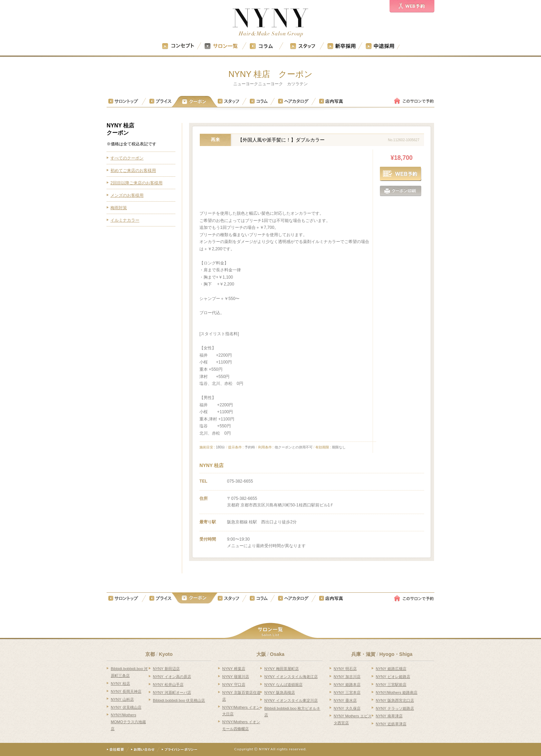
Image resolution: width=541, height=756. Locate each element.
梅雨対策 (119, 208)
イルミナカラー (125, 220)
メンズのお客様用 (127, 195)
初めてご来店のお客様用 (133, 171)
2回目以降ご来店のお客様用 (136, 183)
